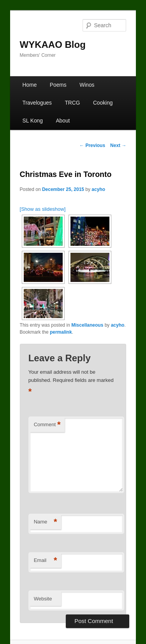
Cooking (103, 103)
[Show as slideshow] (43, 209)
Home (30, 85)
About (63, 121)
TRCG (72, 103)
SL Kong (33, 121)
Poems (58, 85)
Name (46, 522)
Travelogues (37, 103)
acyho (98, 189)
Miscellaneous (87, 325)
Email (46, 561)
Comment (47, 425)
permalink (61, 332)
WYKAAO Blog (53, 45)
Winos (87, 85)
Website (43, 599)
